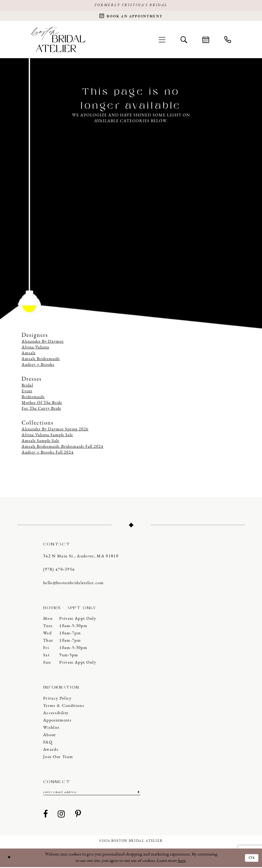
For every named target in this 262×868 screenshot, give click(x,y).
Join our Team (58, 758)
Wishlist (51, 728)
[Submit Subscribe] (138, 793)
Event (27, 392)
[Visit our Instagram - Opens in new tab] (61, 815)
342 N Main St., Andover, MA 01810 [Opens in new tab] (81, 557)
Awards (51, 750)
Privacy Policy (57, 699)
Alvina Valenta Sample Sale (47, 436)
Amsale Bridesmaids (41, 360)
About (50, 736)
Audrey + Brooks (38, 366)
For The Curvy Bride (41, 409)
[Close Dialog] (9, 859)
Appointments (57, 721)
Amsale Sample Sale (40, 441)
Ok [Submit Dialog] (252, 858)
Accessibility (56, 714)
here (182, 862)
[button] (162, 40)
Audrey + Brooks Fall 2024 (48, 453)
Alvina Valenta (35, 348)
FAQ (48, 743)
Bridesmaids (33, 398)
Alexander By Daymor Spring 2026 (55, 430)
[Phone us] (228, 40)
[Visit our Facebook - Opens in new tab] (46, 815)
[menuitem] (162, 40)
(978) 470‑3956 (59, 570)
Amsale (29, 354)
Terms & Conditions (64, 706)
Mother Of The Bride (42, 403)
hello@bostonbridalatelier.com (74, 584)
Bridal (27, 386)
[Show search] (184, 40)
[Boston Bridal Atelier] (58, 40)
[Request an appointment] (131, 16)
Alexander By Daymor (43, 342)
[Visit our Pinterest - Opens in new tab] (78, 815)
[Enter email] (92, 793)
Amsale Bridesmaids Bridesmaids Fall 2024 (62, 447)
